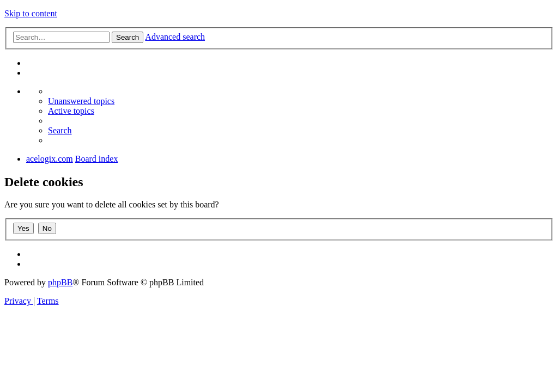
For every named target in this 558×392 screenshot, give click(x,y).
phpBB (60, 282)
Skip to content (31, 13)
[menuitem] (81, 101)
